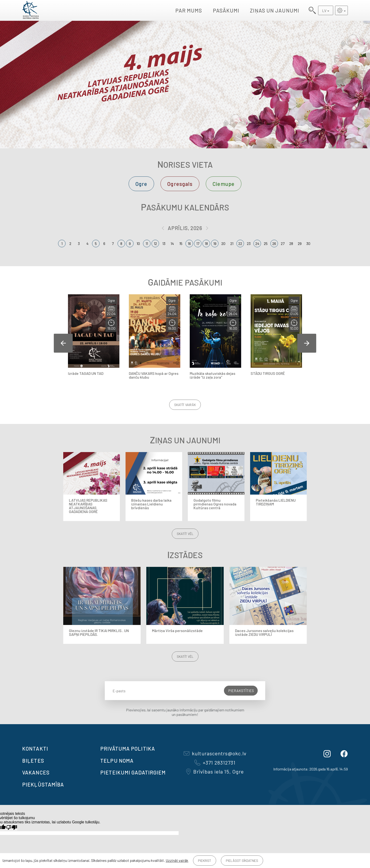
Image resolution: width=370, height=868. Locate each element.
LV (324, 11)
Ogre (141, 184)
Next (307, 343)
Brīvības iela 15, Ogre (215, 771)
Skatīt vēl (185, 534)
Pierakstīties (241, 691)
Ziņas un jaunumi (275, 10)
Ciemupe (224, 184)
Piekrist (205, 861)
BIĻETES (33, 761)
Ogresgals (180, 184)
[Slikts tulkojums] (12, 827)
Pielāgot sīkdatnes (242, 861)
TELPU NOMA (117, 761)
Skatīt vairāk (185, 405)
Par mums (189, 10)
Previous (63, 343)
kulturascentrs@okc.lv (215, 753)
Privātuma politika (128, 748)
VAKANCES (36, 772)
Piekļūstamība (43, 784)
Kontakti (35, 748)
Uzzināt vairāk (177, 860)
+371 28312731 (215, 762)
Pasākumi (226, 10)
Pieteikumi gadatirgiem (133, 772)
